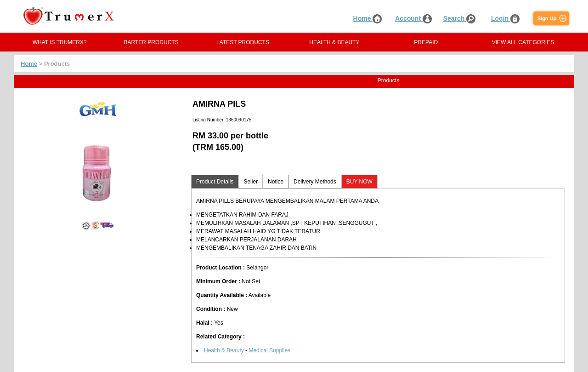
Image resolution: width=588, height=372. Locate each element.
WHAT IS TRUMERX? (60, 42)
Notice (276, 182)
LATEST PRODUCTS (243, 42)
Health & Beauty (224, 350)
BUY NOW (359, 182)
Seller (251, 182)
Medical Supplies (269, 350)
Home (368, 18)
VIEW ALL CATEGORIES (523, 42)
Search (460, 18)
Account (413, 18)
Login (505, 18)
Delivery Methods (315, 182)
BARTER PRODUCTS (151, 42)
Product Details (215, 182)
